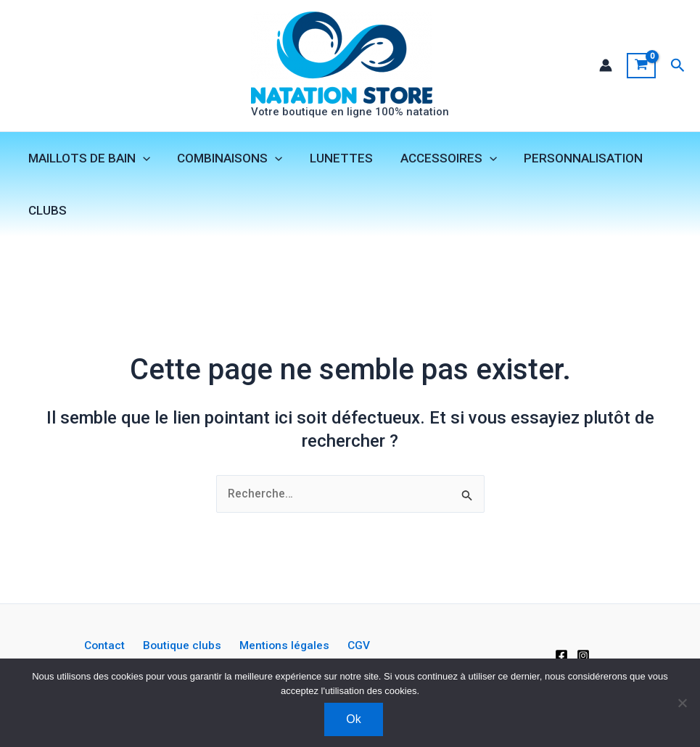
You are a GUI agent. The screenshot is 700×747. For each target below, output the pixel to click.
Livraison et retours (371, 653)
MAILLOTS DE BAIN (88, 159)
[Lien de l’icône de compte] (605, 66)
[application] (141, 159)
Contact (57, 653)
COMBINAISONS (226, 159)
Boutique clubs (129, 653)
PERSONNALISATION (572, 159)
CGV (296, 653)
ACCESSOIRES (439, 159)
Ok (353, 719)
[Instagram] (583, 653)
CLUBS (46, 211)
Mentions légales (227, 653)
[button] (678, 66)
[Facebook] (561, 653)
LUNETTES (335, 159)
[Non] (682, 703)
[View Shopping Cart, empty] (641, 66)
